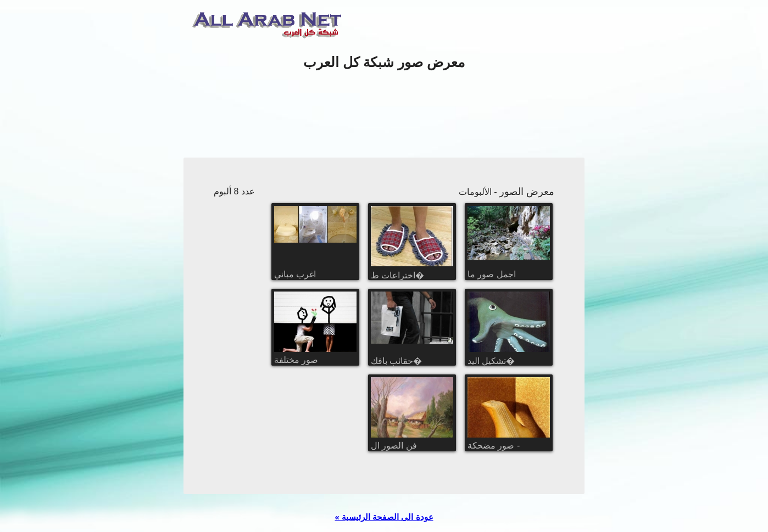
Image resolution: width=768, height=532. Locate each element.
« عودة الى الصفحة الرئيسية (384, 517)
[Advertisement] (384, 115)
